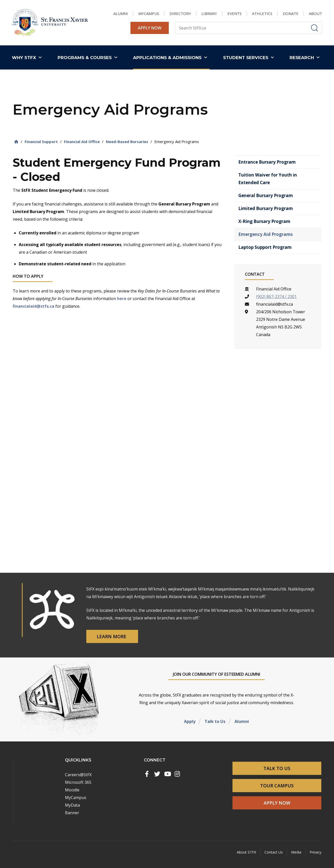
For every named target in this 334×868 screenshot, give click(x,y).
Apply (190, 721)
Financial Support (41, 142)
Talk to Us (215, 721)
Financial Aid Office (82, 142)
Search (175, 22)
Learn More (112, 636)
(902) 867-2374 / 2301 (276, 297)
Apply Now (150, 28)
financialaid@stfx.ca (34, 306)
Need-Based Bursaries (127, 142)
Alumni (242, 721)
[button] (28, 57)
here (122, 299)
